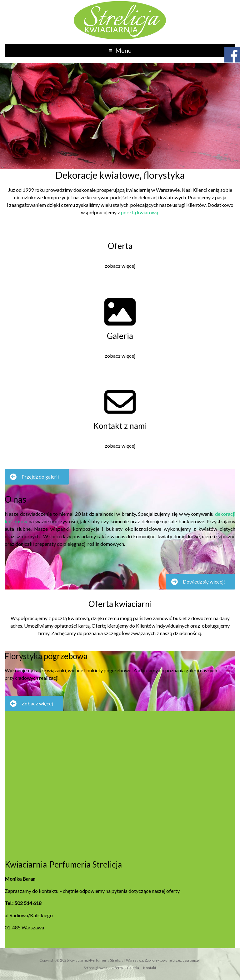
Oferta (117, 968)
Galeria (133, 968)
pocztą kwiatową (140, 212)
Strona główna (96, 968)
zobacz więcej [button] (120, 266)
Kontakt (150, 968)
